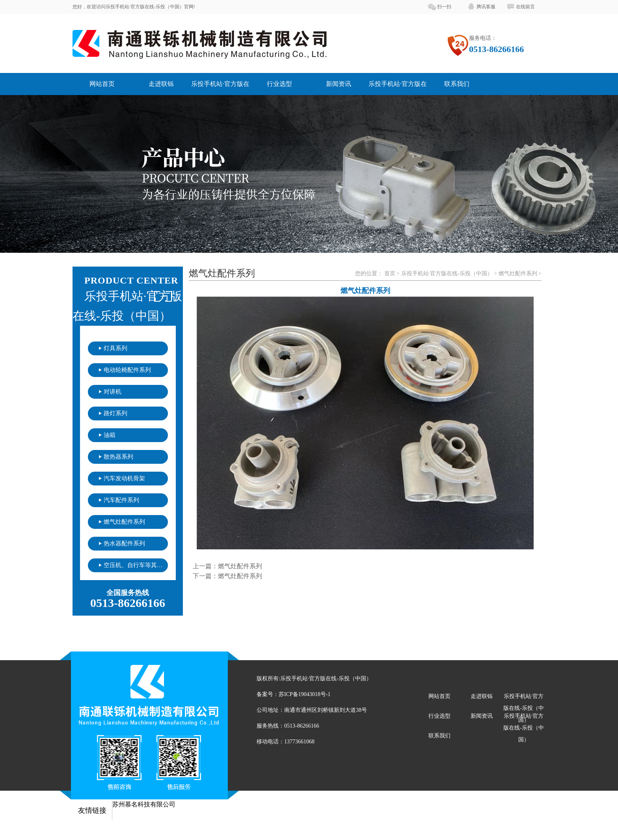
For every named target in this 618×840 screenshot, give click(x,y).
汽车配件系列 (121, 500)
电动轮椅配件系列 (127, 370)
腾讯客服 (486, 7)
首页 (390, 273)
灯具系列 (115, 348)
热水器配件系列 (124, 543)
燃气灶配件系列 (124, 522)
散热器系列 (118, 457)
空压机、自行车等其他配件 (136, 565)
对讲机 (113, 392)
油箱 (110, 435)
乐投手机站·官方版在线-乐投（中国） (447, 273)
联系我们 (457, 84)
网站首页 (102, 84)
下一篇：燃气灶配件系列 (227, 576)
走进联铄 (161, 84)
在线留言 (525, 7)
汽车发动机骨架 (124, 478)
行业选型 (279, 84)
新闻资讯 (339, 84)
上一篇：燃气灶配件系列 (227, 566)
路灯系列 (115, 413)
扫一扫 (444, 7)
